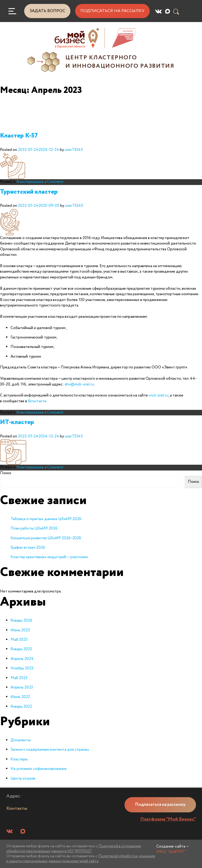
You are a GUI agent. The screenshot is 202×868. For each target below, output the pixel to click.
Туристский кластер (29, 192)
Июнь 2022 (20, 697)
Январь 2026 (21, 621)
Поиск (6, 473)
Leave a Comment (48, 182)
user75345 (74, 150)
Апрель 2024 (22, 659)
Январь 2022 (21, 707)
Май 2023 (19, 678)
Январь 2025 (21, 649)
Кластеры (25, 182)
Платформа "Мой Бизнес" (168, 819)
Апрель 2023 (22, 687)
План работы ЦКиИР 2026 (34, 528)
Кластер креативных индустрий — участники (49, 557)
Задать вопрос (47, 11)
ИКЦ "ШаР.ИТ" (171, 852)
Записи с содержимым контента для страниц (50, 750)
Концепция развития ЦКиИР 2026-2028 (46, 538)
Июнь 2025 (20, 630)
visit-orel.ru (159, 395)
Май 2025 (19, 640)
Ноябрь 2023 (22, 668)
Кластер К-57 (19, 136)
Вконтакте (37, 401)
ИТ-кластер (17, 422)
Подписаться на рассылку (112, 11)
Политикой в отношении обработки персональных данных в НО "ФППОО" (74, 849)
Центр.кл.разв (23, 779)
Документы (21, 740)
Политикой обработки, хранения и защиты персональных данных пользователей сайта (81, 859)
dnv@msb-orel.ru (79, 384)
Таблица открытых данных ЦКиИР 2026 (46, 519)
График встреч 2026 (28, 548)
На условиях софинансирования (38, 769)
